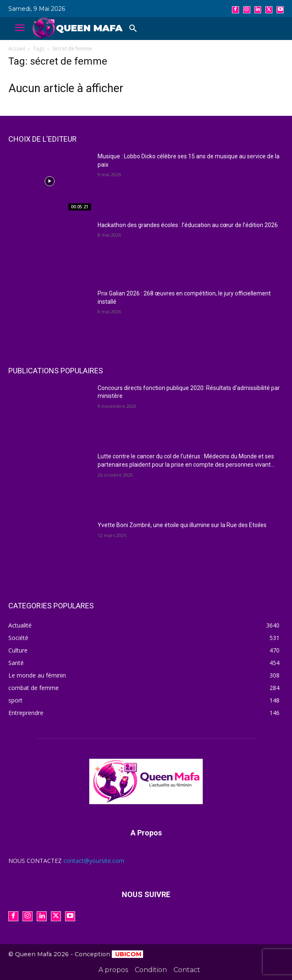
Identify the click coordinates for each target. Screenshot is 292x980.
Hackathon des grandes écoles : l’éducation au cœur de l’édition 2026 (188, 225)
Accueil (17, 49)
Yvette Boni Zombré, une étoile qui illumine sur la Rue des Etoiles (182, 525)
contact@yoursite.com (94, 861)
